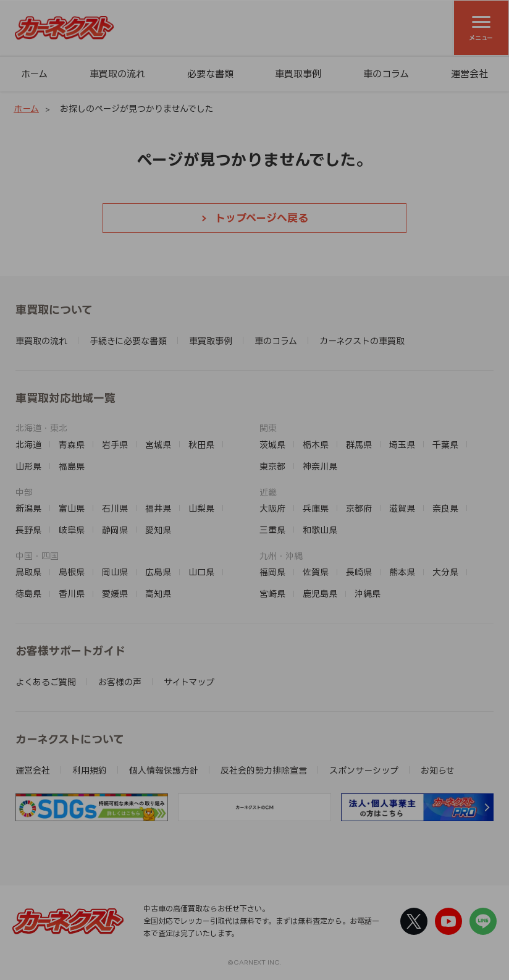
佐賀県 (316, 572)
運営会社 (469, 74)
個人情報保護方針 (164, 770)
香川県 (72, 593)
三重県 (272, 530)
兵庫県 (316, 508)
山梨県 (201, 508)
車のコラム (386, 74)
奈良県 (445, 508)
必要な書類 (210, 74)
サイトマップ (189, 682)
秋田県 (201, 445)
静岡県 (115, 530)
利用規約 (90, 770)
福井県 (158, 508)
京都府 (359, 508)
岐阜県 (72, 530)
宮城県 (158, 445)
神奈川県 (320, 466)
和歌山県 (320, 530)
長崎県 (359, 572)
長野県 (28, 530)
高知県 (158, 593)
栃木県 (316, 445)
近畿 (268, 492)
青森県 (72, 445)
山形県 (28, 466)
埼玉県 (402, 445)
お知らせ (438, 770)
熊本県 (402, 572)
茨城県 (272, 445)
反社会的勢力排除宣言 (264, 770)
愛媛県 (115, 593)
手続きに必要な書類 (128, 341)
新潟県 (28, 508)
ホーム (34, 74)
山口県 (201, 572)
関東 (268, 428)
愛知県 (158, 530)
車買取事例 (298, 74)
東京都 (272, 466)
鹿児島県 (320, 593)
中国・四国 (37, 556)
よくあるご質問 (46, 682)
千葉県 (445, 445)
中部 (24, 492)
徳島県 (28, 593)
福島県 (72, 466)
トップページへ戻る (262, 218)
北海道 (28, 445)
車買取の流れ (117, 74)
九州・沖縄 (281, 556)
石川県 (115, 508)
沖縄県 (368, 593)
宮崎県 (272, 593)
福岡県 (272, 572)
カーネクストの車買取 (362, 341)
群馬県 (359, 445)
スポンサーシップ (364, 770)
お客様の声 (120, 682)
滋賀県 (402, 508)
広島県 (158, 572)
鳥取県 (28, 572)
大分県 (445, 572)
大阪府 (272, 508)
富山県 (72, 508)
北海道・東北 (41, 428)
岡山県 (115, 572)
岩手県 (115, 445)
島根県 (72, 572)
